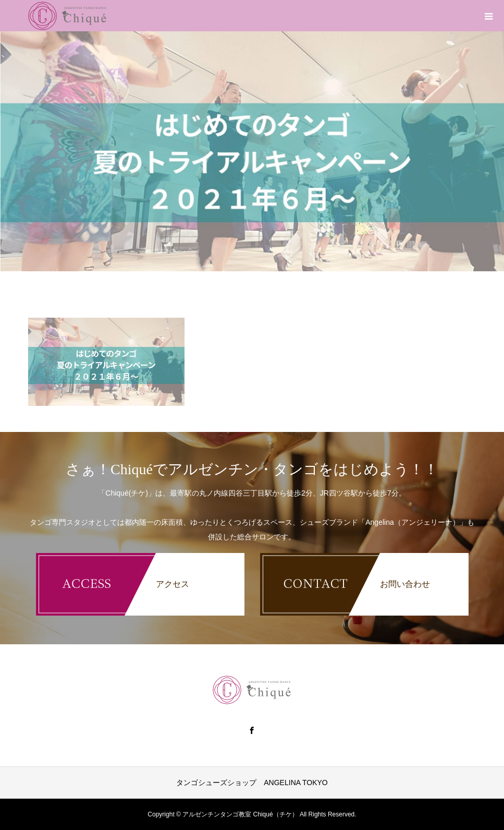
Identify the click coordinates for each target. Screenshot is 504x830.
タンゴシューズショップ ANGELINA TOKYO (252, 783)
